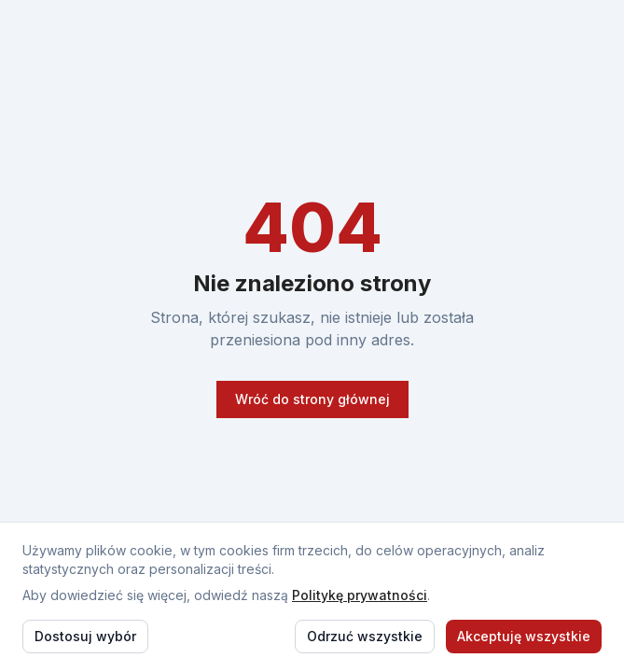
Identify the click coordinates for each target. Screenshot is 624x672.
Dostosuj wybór (85, 636)
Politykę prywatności (360, 595)
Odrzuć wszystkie (365, 636)
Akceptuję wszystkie (524, 636)
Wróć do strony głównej (312, 399)
